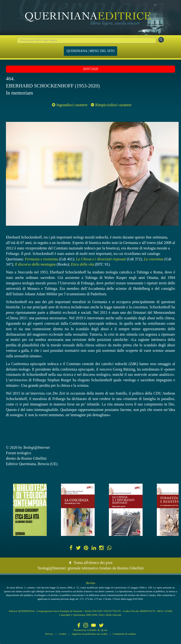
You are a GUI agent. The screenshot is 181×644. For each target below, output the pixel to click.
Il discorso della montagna (35, 264)
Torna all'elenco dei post (90, 563)
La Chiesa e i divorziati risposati (101, 259)
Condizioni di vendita (124, 634)
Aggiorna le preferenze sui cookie (90, 634)
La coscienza (154, 259)
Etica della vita (83, 264)
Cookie (62, 634)
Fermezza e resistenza (42, 259)
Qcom (104, 630)
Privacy (49, 634)
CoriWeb (92, 630)
